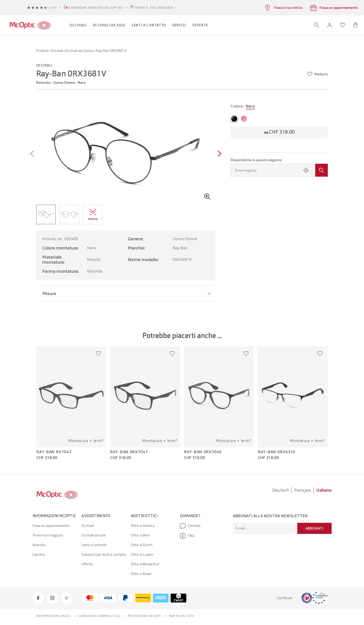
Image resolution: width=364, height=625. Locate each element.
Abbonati (314, 528)
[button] (330, 25)
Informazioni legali (53, 616)
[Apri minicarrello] (356, 25)
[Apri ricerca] (316, 25)
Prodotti (43, 51)
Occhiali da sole (94, 535)
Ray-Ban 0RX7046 (203, 452)
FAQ (187, 536)
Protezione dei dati (145, 616)
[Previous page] (33, 154)
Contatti (190, 526)
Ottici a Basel (141, 574)
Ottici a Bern (140, 535)
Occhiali (57, 51)
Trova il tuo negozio (154, 8)
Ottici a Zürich (142, 545)
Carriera (39, 554)
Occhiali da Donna (80, 51)
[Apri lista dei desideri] (343, 25)
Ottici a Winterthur (145, 564)
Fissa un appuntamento (51, 526)
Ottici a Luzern (142, 554)
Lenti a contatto (94, 545)
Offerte (87, 564)
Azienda (39, 545)
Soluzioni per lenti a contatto (104, 554)
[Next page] (218, 154)
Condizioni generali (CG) (99, 616)
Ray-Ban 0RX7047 (129, 452)
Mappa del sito (182, 616)
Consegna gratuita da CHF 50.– (97, 8)
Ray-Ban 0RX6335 (277, 452)
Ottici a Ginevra (143, 526)
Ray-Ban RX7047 (54, 452)
